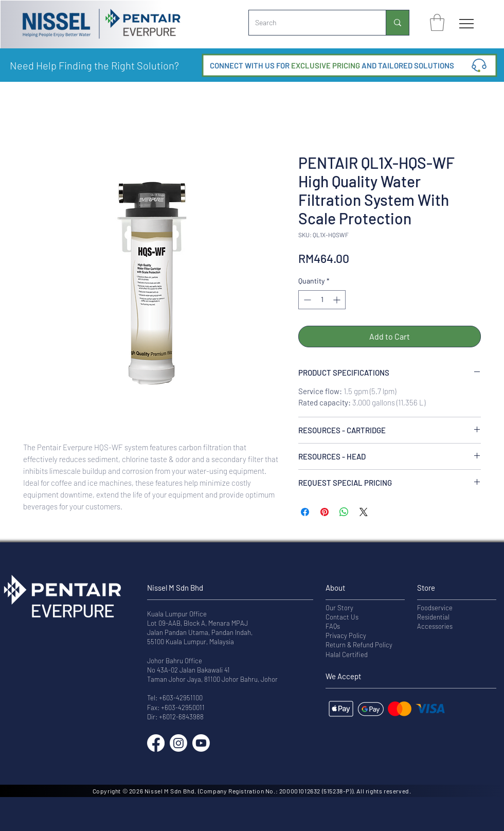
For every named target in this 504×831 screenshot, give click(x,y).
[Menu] (466, 24)
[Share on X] (364, 512)
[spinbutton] (322, 300)
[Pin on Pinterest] (325, 512)
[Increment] (338, 300)
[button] (437, 22)
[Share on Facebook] (305, 512)
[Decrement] (306, 300)
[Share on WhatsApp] (344, 512)
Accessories (435, 626)
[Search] (310, 23)
